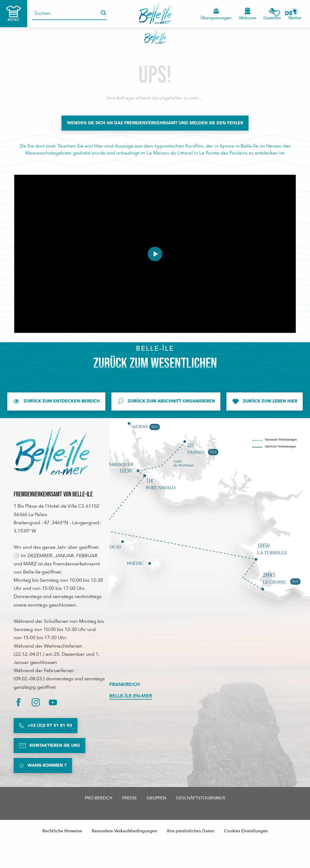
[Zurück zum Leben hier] (265, 401)
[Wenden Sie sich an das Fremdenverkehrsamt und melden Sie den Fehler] (155, 123)
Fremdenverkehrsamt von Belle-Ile (53, 494)
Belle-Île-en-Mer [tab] (131, 696)
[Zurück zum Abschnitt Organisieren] (166, 401)
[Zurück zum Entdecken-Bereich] (56, 401)
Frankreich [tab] (125, 684)
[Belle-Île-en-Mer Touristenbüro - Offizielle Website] (155, 37)
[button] (291, 13)
